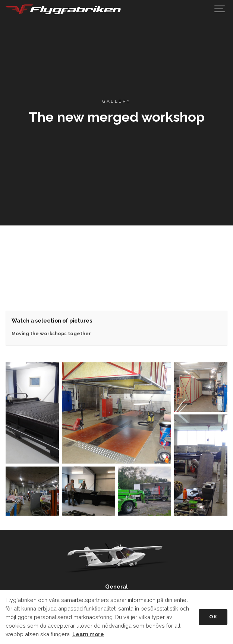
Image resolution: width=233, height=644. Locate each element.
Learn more (88, 634)
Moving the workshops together (51, 334)
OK (213, 617)
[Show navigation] (220, 9)
